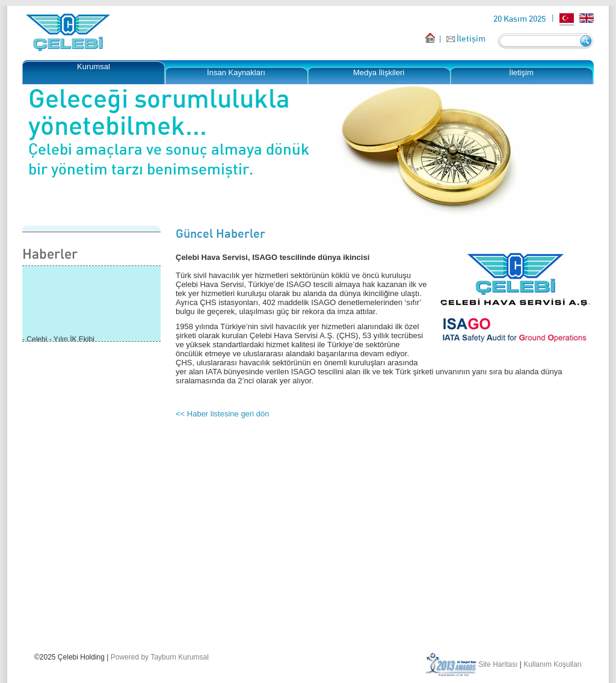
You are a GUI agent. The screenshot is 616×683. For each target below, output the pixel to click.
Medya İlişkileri (379, 73)
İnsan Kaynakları (236, 73)
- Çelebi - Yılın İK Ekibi (58, 340)
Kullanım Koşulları (553, 664)
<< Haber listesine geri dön (222, 414)
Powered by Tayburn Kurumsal (160, 657)
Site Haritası (498, 664)
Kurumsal (94, 66)
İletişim (471, 38)
